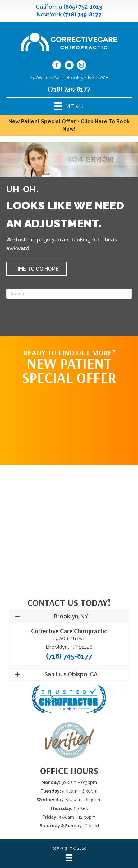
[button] (37, 269)
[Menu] (69, 858)
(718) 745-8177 (82, 14)
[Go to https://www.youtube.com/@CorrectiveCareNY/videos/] (69, 66)
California (49, 7)
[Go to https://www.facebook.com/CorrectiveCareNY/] (57, 66)
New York (49, 14)
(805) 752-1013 (83, 7)
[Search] (69, 294)
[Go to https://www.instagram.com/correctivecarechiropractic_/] (81, 66)
